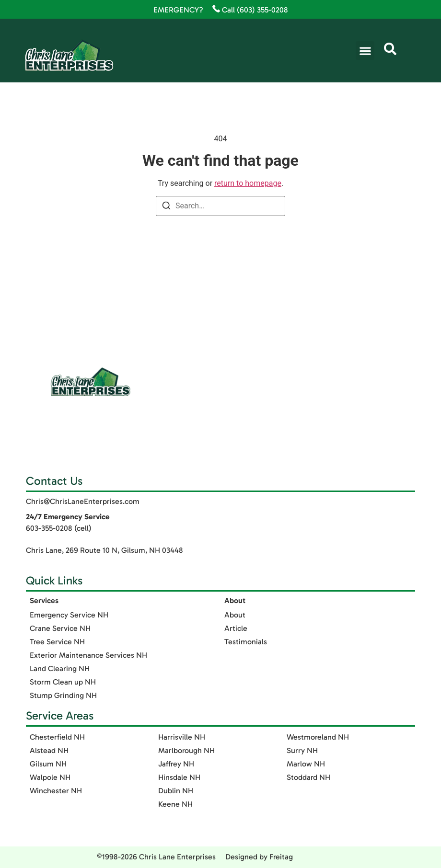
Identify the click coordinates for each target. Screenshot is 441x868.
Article (236, 628)
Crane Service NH (60, 628)
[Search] (166, 207)
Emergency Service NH (69, 615)
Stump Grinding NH (63, 695)
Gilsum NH (48, 764)
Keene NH (175, 804)
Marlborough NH (186, 750)
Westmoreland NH (318, 737)
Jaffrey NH (176, 764)
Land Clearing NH (60, 668)
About (235, 615)
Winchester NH (56, 791)
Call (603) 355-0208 (250, 10)
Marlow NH (306, 764)
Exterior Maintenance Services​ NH (88, 655)
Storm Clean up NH (63, 682)
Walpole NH (50, 777)
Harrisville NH (182, 737)
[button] (365, 51)
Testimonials (246, 642)
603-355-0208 (49, 528)
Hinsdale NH (179, 777)
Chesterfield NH (57, 737)
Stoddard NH (308, 777)
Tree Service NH (57, 642)
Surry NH (302, 750)
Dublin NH (176, 791)
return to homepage (248, 183)
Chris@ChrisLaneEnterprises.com (83, 501)
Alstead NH (49, 750)
